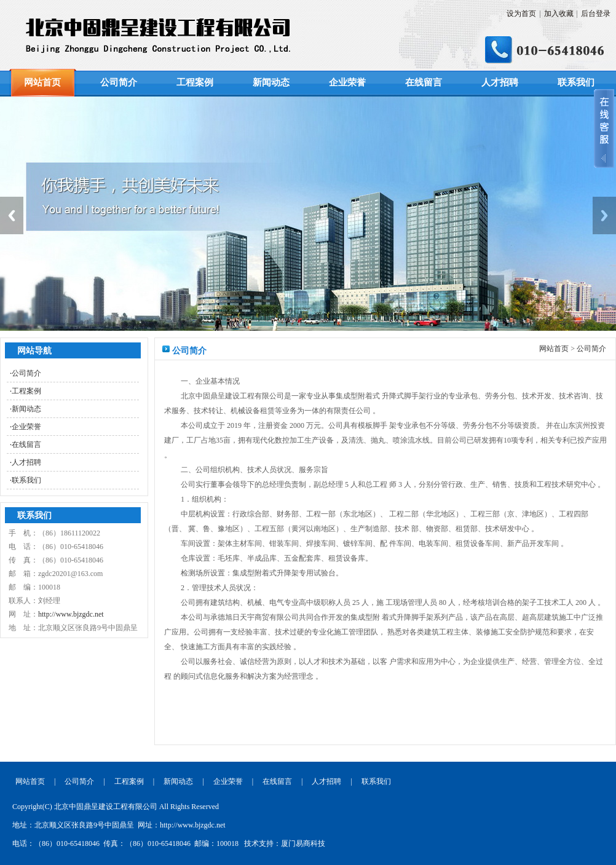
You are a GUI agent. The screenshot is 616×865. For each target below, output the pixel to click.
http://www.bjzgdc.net (71, 614)
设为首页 (521, 14)
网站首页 (42, 82)
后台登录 (596, 14)
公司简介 (119, 82)
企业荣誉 (347, 82)
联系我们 (576, 82)
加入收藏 (559, 14)
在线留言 (424, 82)
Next (604, 215)
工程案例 (195, 82)
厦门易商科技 (303, 843)
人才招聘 (500, 82)
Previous (12, 215)
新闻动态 (271, 82)
